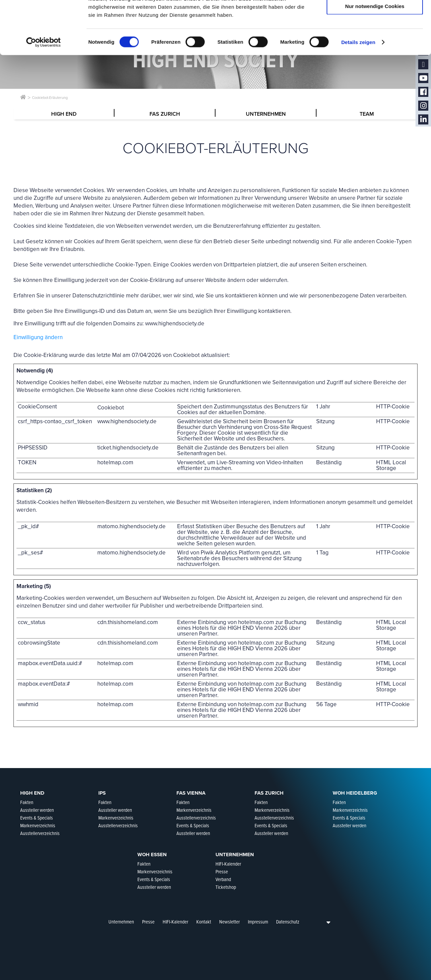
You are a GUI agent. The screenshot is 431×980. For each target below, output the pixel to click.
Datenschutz (288, 922)
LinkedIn (423, 120)
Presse (148, 922)
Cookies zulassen (375, 17)
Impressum (258, 922)
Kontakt (204, 922)
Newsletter (229, 922)
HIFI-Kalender (175, 922)
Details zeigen (358, 92)
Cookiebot (186, 355)
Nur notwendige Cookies (375, 56)
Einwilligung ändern (38, 337)
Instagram (423, 106)
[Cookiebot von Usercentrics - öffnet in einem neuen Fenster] (44, 92)
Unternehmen (121, 922)
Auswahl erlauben (375, 37)
